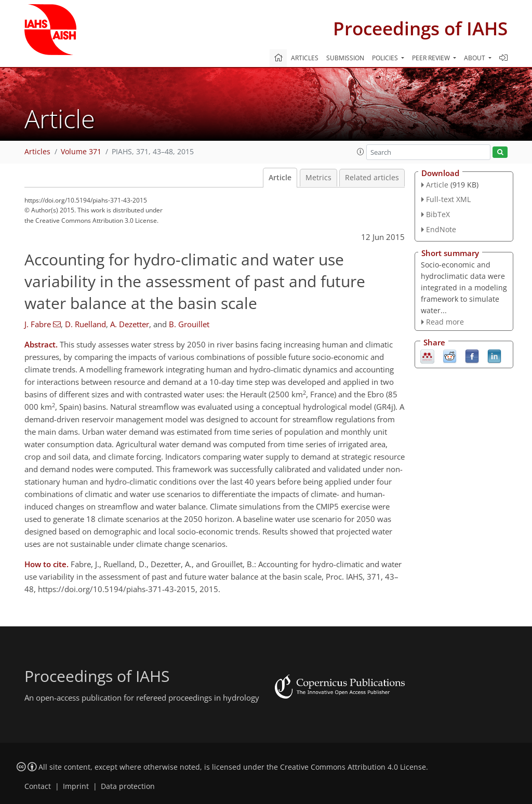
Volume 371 (81, 152)
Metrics (318, 178)
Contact (38, 786)
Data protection (128, 786)
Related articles (372, 178)
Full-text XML (448, 199)
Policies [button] (386, 58)
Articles (305, 58)
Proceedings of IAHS (420, 28)
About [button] (475, 58)
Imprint (76, 786)
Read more (445, 322)
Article (280, 178)
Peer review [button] (432, 58)
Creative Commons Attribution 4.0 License (353, 767)
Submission (345, 58)
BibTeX (438, 214)
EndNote (441, 229)
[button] (361, 152)
